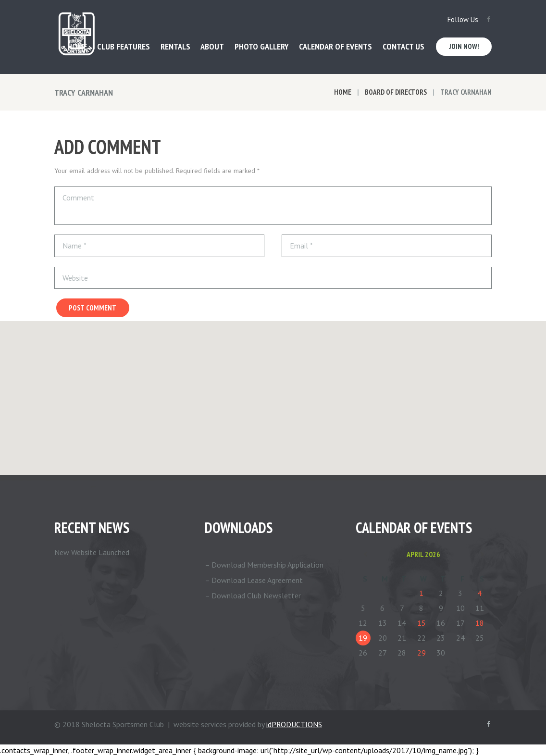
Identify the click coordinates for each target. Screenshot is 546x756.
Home (343, 92)
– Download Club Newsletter (253, 595)
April (423, 554)
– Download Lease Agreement (254, 580)
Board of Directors (396, 92)
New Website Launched (92, 552)
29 (422, 653)
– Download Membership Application (264, 565)
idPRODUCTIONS (294, 724)
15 (422, 623)
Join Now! (464, 46)
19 (363, 638)
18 (480, 623)
